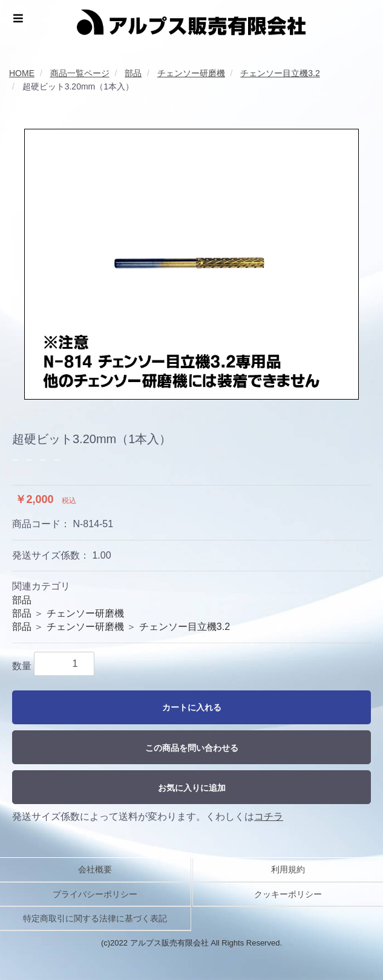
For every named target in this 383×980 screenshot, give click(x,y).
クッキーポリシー (288, 894)
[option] (191, 264)
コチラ (269, 816)
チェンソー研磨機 (85, 613)
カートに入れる (192, 707)
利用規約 (288, 869)
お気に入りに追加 (192, 788)
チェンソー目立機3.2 (185, 627)
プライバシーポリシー (95, 894)
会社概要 (95, 869)
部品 (22, 600)
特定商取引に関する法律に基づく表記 (95, 918)
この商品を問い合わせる (192, 748)
